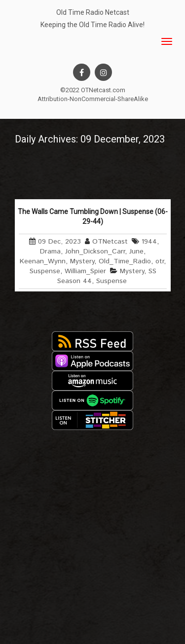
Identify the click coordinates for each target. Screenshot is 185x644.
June (136, 251)
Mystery (82, 261)
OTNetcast (110, 242)
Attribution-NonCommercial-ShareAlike (93, 99)
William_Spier (85, 271)
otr (160, 261)
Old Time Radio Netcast (93, 12)
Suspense (45, 271)
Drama (50, 251)
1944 (149, 242)
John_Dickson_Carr (95, 251)
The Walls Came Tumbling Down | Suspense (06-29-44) (93, 216)
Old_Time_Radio (125, 261)
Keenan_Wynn (43, 261)
